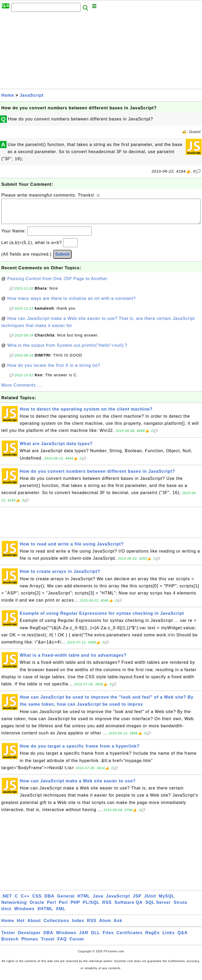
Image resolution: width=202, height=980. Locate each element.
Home (8, 95)
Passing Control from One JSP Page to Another (57, 284)
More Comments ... (21, 390)
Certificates (130, 938)
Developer (29, 938)
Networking (14, 908)
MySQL (167, 901)
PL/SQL (91, 908)
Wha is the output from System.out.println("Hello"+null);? (67, 351)
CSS (37, 901)
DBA (49, 901)
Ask (118, 926)
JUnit (150, 901)
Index (78, 926)
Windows (24, 914)
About (34, 926)
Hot (21, 926)
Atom (105, 926)
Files (108, 938)
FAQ (62, 944)
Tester (8, 938)
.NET (7, 901)
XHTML (45, 914)
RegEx (152, 938)
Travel (48, 944)
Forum (77, 944)
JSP (137, 901)
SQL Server (158, 908)
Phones (30, 944)
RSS (107, 908)
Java (98, 901)
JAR (84, 938)
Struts (180, 908)
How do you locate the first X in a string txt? (54, 371)
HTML (84, 901)
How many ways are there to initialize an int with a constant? (72, 304)
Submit (62, 259)
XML (61, 914)
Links (169, 938)
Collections (56, 926)
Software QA (128, 908)
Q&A (183, 938)
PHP (75, 908)
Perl (52, 908)
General (66, 901)
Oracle (37, 908)
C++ (25, 901)
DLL (95, 938)
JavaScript (32, 95)
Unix (6, 914)
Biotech (10, 944)
